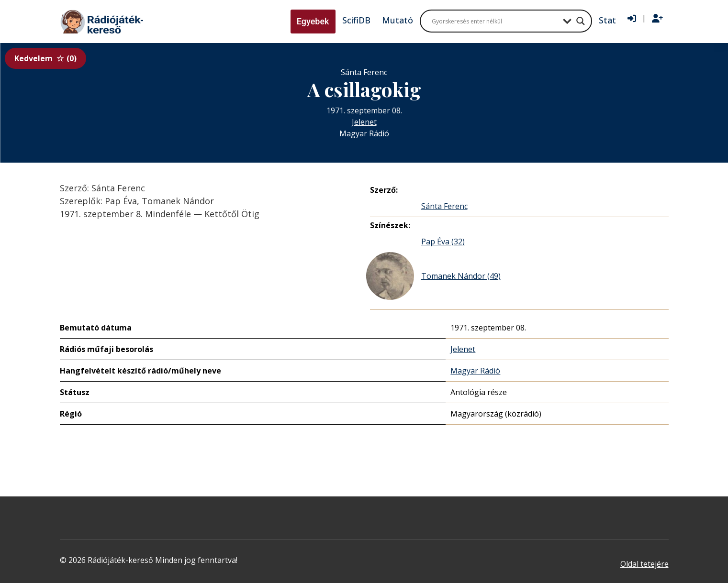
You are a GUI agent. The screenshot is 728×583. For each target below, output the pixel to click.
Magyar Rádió (364, 133)
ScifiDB (356, 20)
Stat (607, 20)
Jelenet (364, 122)
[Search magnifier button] (581, 21)
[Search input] (495, 21)
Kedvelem (45, 58)
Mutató (398, 20)
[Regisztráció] (657, 19)
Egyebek (313, 21)
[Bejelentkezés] (632, 19)
